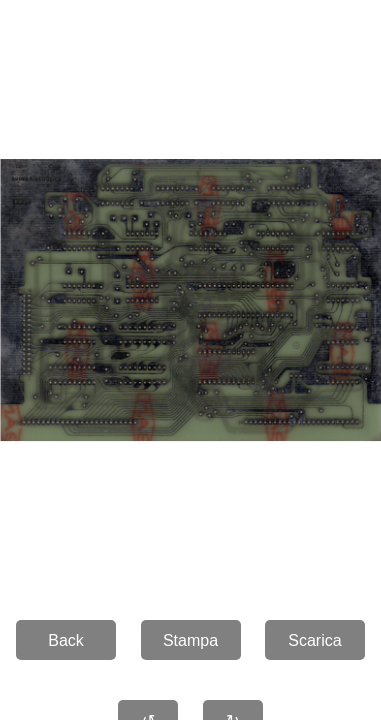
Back (66, 640)
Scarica (314, 640)
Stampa (190, 640)
